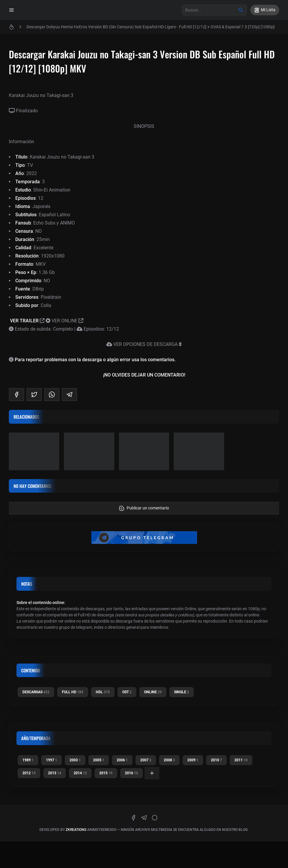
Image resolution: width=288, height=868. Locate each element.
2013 (55, 773)
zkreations (76, 830)
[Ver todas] (152, 773)
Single (182, 692)
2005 (99, 760)
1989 (28, 760)
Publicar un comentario (144, 508)
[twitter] (34, 395)
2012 (29, 773)
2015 (106, 773)
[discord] (155, 818)
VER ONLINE (64, 321)
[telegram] (69, 395)
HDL (103, 692)
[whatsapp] (52, 395)
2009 (193, 760)
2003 (75, 760)
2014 (80, 773)
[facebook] (16, 395)
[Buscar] (241, 10)
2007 (146, 760)
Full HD (73, 692)
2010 (216, 760)
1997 (52, 760)
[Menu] (11, 10)
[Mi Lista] (265, 10)
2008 (169, 760)
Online (153, 692)
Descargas (36, 692)
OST (127, 692)
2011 (241, 760)
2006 (122, 760)
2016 (131, 773)
